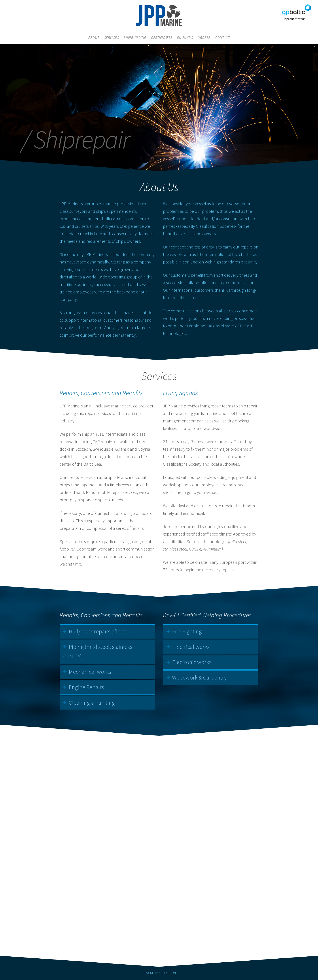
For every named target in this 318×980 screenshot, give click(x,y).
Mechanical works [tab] (87, 672)
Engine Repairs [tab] (84, 687)
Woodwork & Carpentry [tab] (202, 678)
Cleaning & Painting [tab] (89, 703)
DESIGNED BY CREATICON (159, 973)
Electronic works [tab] (194, 662)
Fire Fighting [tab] (189, 631)
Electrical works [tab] (193, 647)
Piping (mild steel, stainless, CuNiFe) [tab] (96, 652)
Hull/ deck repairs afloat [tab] (95, 631)
